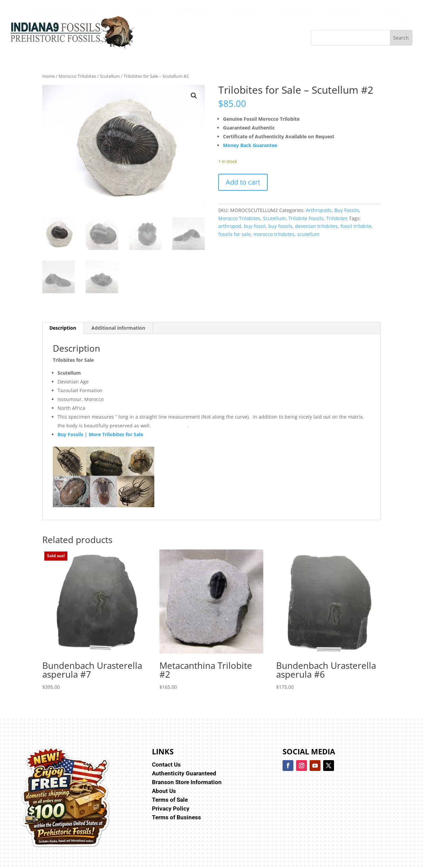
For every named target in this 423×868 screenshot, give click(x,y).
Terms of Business (176, 817)
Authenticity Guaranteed (184, 773)
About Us (164, 791)
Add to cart (243, 182)
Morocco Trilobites (77, 76)
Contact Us (166, 765)
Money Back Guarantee (250, 145)
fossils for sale (235, 234)
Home (49, 76)
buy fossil (255, 226)
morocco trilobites (274, 234)
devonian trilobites (316, 226)
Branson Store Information (187, 782)
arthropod (230, 226)
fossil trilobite (356, 226)
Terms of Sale (170, 800)
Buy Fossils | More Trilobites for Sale (100, 434)
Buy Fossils (347, 210)
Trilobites (337, 218)
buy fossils (280, 226)
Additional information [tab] (118, 328)
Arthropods (319, 210)
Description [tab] (63, 328)
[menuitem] (50, 11)
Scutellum (110, 76)
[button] (194, 96)
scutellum (308, 234)
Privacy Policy (171, 808)
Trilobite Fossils (306, 218)
